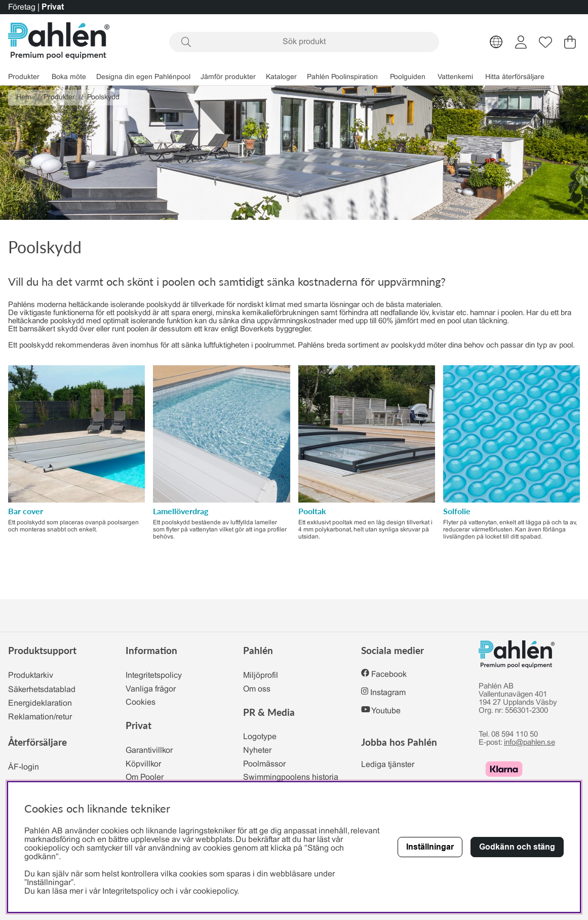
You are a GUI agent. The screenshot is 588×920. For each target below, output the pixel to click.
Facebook (389, 675)
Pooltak (312, 511)
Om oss (257, 689)
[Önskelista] (545, 42)
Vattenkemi (455, 77)
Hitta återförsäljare (515, 77)
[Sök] (304, 42)
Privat (53, 7)
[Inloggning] (521, 42)
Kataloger (281, 77)
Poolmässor (264, 764)
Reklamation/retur (40, 717)
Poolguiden (408, 77)
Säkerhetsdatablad (42, 690)
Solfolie (457, 511)
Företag (22, 7)
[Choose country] (496, 42)
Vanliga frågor (151, 689)
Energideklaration (40, 703)
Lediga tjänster (388, 765)
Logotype (260, 737)
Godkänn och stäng (517, 847)
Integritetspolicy (154, 676)
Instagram (388, 693)
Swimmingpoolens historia (291, 777)
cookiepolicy (215, 891)
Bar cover (26, 511)
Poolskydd (103, 98)
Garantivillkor (149, 751)
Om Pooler (145, 777)
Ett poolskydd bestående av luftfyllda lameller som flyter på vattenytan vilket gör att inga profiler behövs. (220, 530)
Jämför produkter (228, 77)
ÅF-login (24, 767)
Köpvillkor (143, 764)
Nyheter (257, 751)
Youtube (386, 711)
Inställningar (430, 847)
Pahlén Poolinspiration (342, 77)
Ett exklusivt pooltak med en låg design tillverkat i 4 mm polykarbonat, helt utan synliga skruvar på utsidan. (365, 530)
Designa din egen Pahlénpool (143, 77)
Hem (24, 98)
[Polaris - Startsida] (59, 42)
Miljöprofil (261, 676)
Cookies (141, 702)
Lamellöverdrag (181, 511)
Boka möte (69, 77)
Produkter (24, 77)
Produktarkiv (31, 676)
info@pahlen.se (530, 743)
